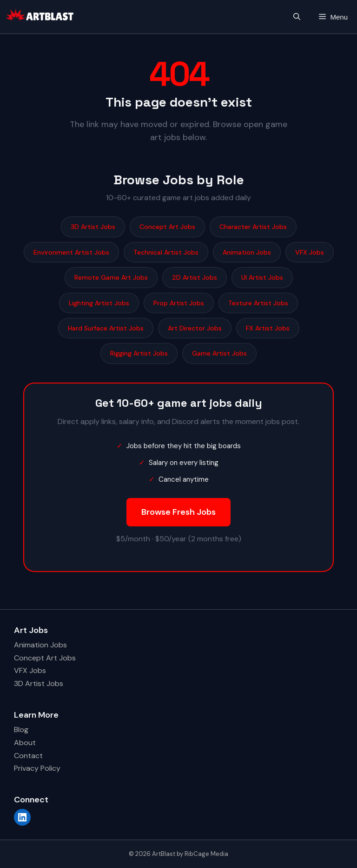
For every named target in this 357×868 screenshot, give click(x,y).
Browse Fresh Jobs (178, 512)
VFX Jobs (310, 252)
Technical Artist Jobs (166, 252)
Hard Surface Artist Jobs (106, 328)
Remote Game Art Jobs (111, 277)
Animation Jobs (247, 252)
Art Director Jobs (195, 328)
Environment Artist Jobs (71, 252)
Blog (21, 730)
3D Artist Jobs (93, 227)
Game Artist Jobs (219, 353)
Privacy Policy (37, 768)
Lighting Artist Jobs (99, 303)
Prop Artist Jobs (179, 303)
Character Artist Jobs (253, 227)
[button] (297, 17)
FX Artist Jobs (268, 328)
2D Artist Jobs (195, 277)
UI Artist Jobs (262, 277)
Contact (28, 756)
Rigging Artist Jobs (139, 353)
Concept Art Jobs (167, 227)
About (25, 743)
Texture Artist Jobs (258, 303)
